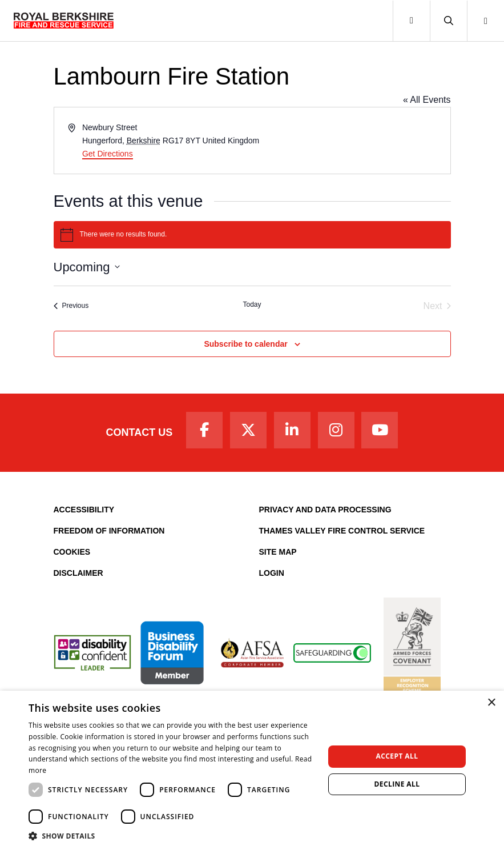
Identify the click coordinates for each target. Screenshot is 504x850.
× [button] (491, 703)
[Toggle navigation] (411, 21)
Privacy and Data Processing (325, 510)
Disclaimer (78, 573)
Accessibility (84, 510)
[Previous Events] (71, 306)
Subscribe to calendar (245, 344)
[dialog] (252, 770)
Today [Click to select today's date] (252, 304)
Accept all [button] (397, 756)
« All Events (427, 100)
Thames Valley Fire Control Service (342, 531)
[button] (448, 21)
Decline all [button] (397, 784)
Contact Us (140, 432)
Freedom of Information (109, 531)
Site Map (278, 552)
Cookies (72, 552)
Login (272, 573)
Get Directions (108, 154)
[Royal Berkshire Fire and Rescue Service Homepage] (64, 21)
